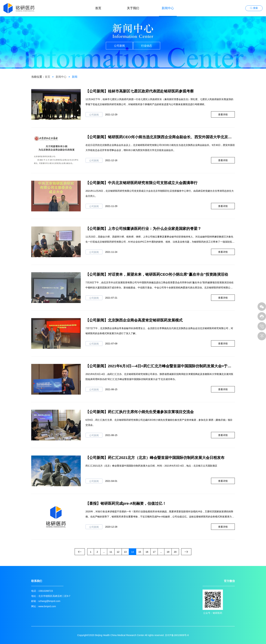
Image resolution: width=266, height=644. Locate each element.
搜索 (255, 8)
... (104, 552)
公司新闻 (119, 46)
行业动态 (147, 46)
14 (132, 552)
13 (125, 552)
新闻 (75, 77)
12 (118, 552)
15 (140, 552)
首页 (98, 8)
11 (111, 552)
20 (175, 552)
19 (168, 552)
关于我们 (133, 8)
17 (154, 552)
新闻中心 (168, 8)
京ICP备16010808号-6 (177, 635)
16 (147, 552)
